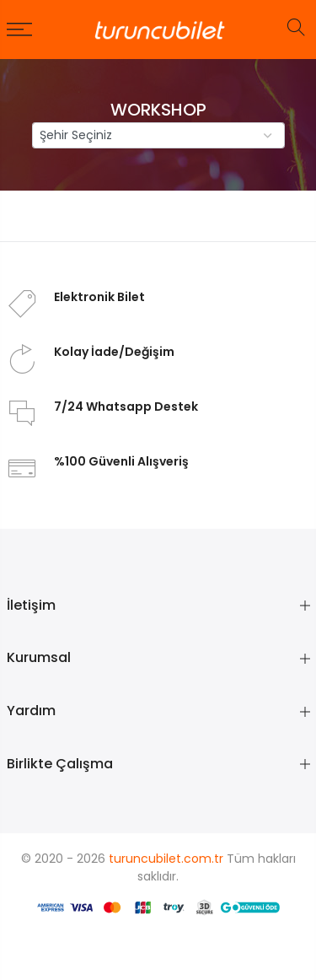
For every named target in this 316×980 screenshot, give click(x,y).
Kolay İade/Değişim (114, 352)
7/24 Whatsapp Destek (126, 407)
